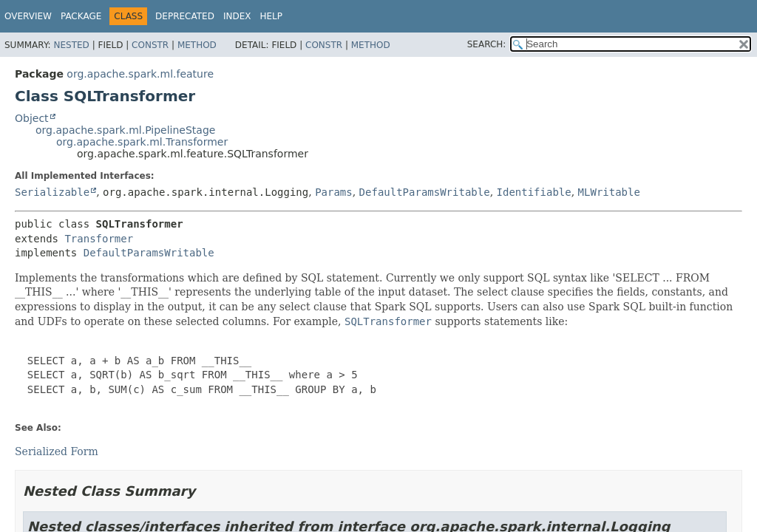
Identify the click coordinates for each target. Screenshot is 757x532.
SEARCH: (487, 44)
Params (334, 192)
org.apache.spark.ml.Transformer (142, 142)
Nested (71, 45)
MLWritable (609, 192)
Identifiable (534, 192)
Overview (28, 16)
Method (197, 45)
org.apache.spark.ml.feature (140, 74)
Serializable (52, 192)
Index (237, 16)
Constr (150, 45)
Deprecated (185, 16)
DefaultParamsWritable (425, 192)
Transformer (99, 239)
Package (81, 16)
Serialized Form (57, 451)
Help (271, 16)
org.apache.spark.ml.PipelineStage (125, 130)
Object (32, 118)
